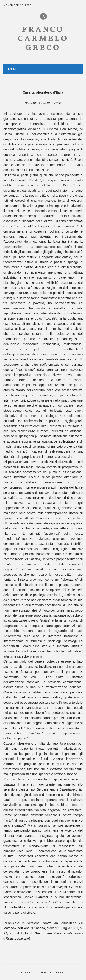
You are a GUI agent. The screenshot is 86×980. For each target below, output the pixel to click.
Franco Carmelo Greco (43, 39)
